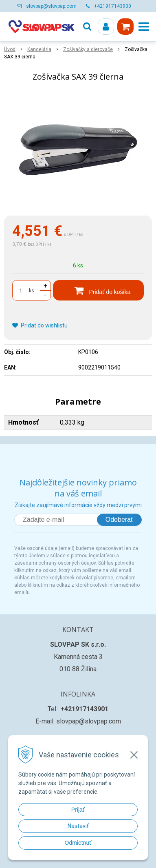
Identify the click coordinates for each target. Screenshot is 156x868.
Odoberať (119, 520)
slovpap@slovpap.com (51, 6)
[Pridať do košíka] (98, 290)
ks (32, 291)
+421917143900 (113, 6)
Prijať (78, 810)
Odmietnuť (78, 843)
